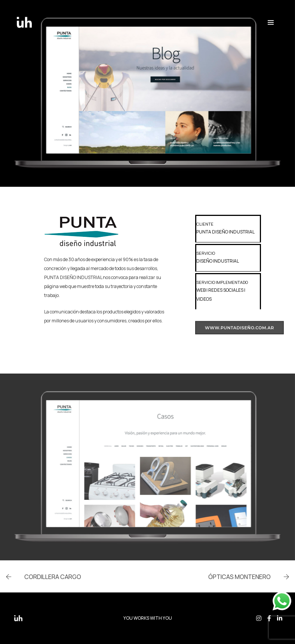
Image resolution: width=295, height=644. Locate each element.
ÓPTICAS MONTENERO (239, 577)
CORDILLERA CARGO (53, 577)
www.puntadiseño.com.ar (239, 332)
